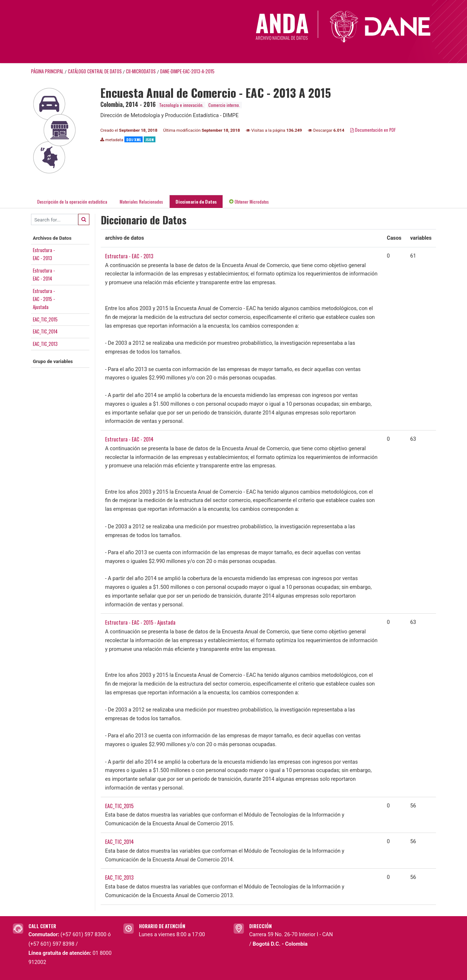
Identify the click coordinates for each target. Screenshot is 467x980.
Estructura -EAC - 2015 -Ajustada (44, 299)
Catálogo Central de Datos (95, 71)
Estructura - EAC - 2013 (129, 256)
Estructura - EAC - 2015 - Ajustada (140, 622)
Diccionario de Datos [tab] (196, 202)
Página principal (47, 71)
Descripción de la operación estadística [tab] (72, 202)
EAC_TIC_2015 (45, 319)
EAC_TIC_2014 (45, 331)
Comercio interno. (224, 105)
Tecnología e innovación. (181, 105)
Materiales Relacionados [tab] (141, 202)
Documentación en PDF (373, 130)
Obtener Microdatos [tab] (249, 202)
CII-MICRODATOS (141, 71)
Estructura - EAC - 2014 (129, 439)
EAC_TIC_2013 (45, 344)
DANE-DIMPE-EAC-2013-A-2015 (187, 71)
